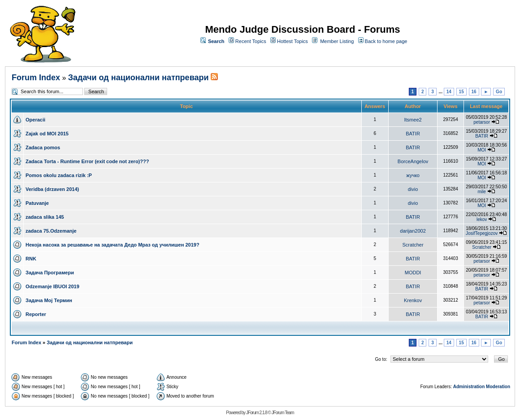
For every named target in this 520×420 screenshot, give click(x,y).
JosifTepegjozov (482, 233)
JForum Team (283, 413)
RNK (31, 259)
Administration (469, 387)
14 (449, 92)
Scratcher (413, 245)
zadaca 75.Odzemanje (51, 231)
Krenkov (413, 300)
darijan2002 (413, 231)
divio (413, 189)
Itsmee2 (413, 120)
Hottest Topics (292, 41)
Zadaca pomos (43, 147)
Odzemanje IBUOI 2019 (52, 286)
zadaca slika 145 (45, 217)
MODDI (413, 273)
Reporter (36, 314)
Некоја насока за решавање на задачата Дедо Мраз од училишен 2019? (113, 245)
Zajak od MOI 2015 (47, 134)
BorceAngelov (413, 161)
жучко (413, 175)
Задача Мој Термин (49, 300)
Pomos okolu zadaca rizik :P (59, 175)
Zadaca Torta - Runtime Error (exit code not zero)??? (87, 161)
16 (474, 92)
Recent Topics (251, 41)
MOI (482, 150)
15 (461, 92)
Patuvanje (37, 203)
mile (481, 192)
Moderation (498, 387)
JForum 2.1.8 (257, 413)
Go (499, 92)
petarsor (482, 122)
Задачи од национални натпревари (139, 78)
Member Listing (337, 41)
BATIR (413, 134)
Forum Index (36, 78)
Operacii (35, 120)
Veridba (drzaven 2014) (52, 189)
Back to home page (386, 41)
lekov (482, 219)
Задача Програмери (50, 273)
